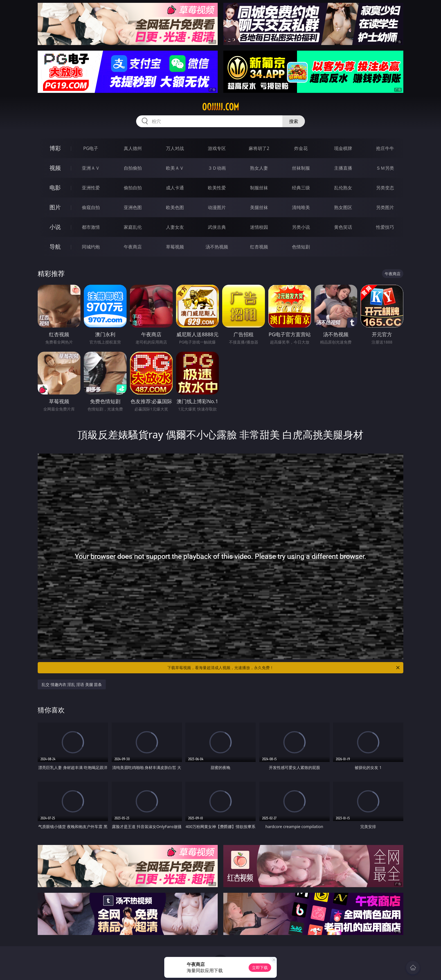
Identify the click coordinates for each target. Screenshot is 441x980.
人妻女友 (175, 227)
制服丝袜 (259, 188)
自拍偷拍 (133, 168)
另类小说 (301, 227)
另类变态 (385, 188)
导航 (55, 247)
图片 (55, 207)
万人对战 (175, 148)
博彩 (55, 148)
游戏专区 (217, 148)
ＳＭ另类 (385, 168)
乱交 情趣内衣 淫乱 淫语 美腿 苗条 (72, 684)
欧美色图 (175, 207)
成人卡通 (175, 188)
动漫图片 (217, 207)
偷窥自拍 (91, 207)
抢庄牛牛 (385, 148)
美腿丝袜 (259, 207)
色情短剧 (301, 247)
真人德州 (133, 148)
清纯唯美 (301, 207)
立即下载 (260, 967)
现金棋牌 (343, 148)
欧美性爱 (217, 188)
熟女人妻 (259, 168)
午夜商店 (133, 247)
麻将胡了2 (259, 148)
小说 (55, 227)
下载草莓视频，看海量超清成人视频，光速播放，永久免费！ (284, 668)
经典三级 (301, 188)
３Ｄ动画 (217, 168)
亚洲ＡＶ (91, 168)
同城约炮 (91, 247)
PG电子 (91, 148)
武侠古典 (217, 227)
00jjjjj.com (220, 107)
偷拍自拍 (133, 188)
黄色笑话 (343, 227)
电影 (55, 188)
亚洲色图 (133, 207)
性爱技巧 (385, 227)
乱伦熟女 (343, 188)
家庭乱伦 (133, 227)
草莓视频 (175, 247)
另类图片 (385, 207)
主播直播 (343, 168)
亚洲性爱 (91, 188)
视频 (55, 168)
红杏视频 (259, 247)
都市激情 (91, 227)
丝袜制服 (301, 168)
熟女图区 (343, 207)
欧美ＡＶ (175, 168)
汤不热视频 (217, 247)
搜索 (294, 121)
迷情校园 (259, 227)
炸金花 (301, 148)
